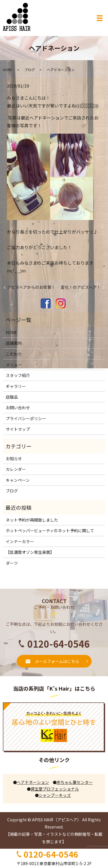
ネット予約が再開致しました (32, 520)
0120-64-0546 (51, 854)
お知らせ (14, 458)
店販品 (12, 397)
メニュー (14, 365)
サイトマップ (18, 429)
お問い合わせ (18, 408)
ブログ (30, 70)
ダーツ (12, 563)
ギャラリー (16, 386)
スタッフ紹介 (18, 375)
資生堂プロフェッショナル (53, 789)
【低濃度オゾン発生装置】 (30, 552)
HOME (8, 70)
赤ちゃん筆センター (73, 782)
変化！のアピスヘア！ (81, 287)
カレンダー (16, 469)
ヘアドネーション (31, 782)
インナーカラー (20, 541)
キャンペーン (18, 480)
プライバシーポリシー (26, 418)
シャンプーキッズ (53, 795)
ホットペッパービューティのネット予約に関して (50, 530)
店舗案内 (14, 343)
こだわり (14, 354)
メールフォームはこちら (57, 661)
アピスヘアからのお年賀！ (31, 287)
